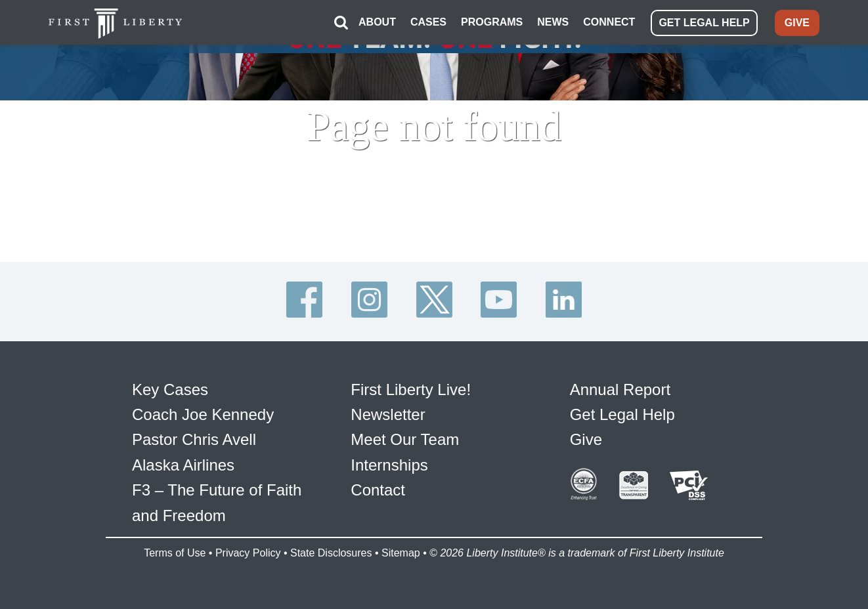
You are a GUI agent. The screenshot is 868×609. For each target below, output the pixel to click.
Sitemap (401, 553)
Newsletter (388, 414)
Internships (389, 465)
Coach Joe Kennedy (203, 414)
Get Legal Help (622, 414)
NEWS (553, 22)
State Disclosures (331, 553)
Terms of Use (175, 553)
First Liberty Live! (411, 389)
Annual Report (620, 389)
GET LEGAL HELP (704, 23)
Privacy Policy (248, 553)
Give (586, 439)
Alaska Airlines (183, 465)
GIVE (797, 23)
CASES (428, 22)
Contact (378, 490)
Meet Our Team (405, 439)
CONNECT (609, 22)
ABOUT (377, 22)
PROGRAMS (492, 22)
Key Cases (170, 389)
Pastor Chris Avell (194, 439)
